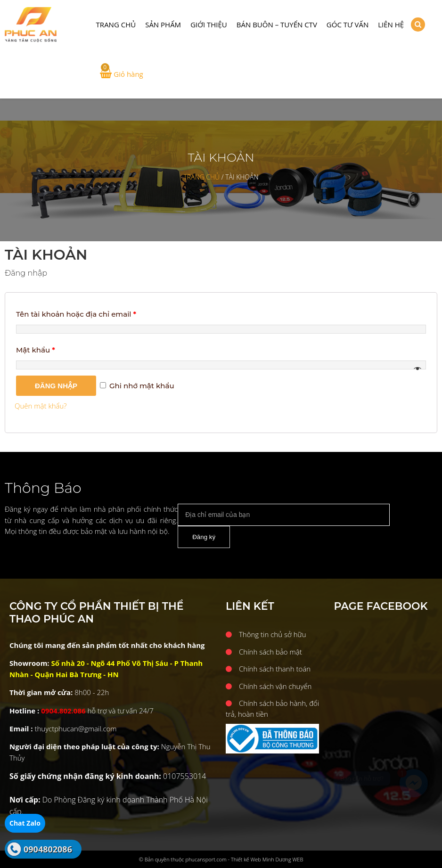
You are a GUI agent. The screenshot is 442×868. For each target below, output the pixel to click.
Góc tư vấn (348, 25)
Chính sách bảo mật (270, 652)
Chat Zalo (25, 823)
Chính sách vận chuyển (275, 686)
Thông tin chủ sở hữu (273, 634)
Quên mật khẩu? (41, 406)
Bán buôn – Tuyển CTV (277, 25)
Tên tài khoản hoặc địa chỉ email (76, 314)
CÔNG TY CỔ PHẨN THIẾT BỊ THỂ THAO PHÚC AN (45, 25)
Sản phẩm (163, 25)
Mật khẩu (36, 350)
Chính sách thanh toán (275, 669)
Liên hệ (391, 25)
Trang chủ (116, 25)
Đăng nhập (56, 386)
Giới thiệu (209, 25)
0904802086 (48, 849)
